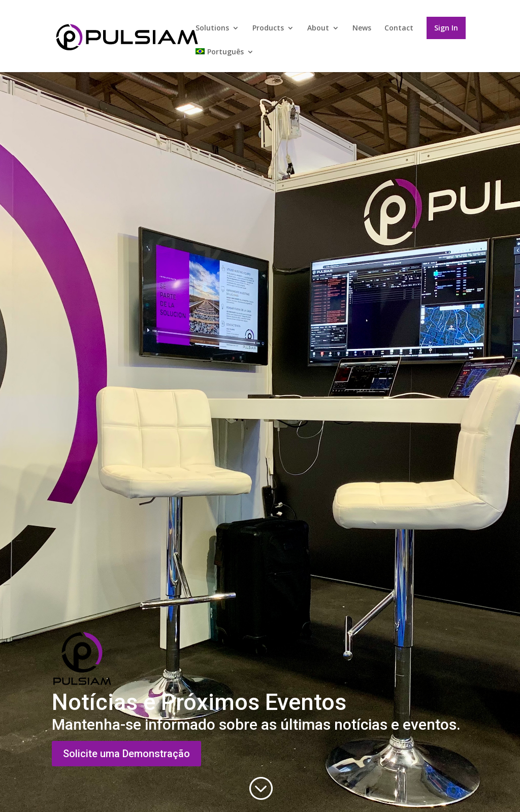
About (318, 28)
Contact (399, 28)
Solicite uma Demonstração (126, 754)
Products (268, 28)
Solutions (212, 28)
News (362, 28)
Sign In (446, 28)
